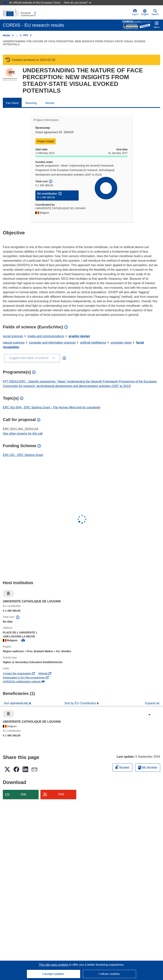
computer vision (121, 343)
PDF (61, 794)
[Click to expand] (149, 715)
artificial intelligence (93, 343)
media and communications (46, 336)
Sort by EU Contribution (81, 703)
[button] (145, 12)
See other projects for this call (23, 434)
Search (155, 12)
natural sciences (14, 343)
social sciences (13, 336)
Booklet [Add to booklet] (123, 767)
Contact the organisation (19, 673)
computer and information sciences (52, 343)
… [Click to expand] (17, 35)
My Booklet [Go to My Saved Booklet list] (148, 768)
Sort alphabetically (16, 703)
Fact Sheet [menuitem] (12, 103)
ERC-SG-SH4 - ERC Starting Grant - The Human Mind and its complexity (52, 407)
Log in (135, 12)
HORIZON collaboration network (24, 682)
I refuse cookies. (109, 974)
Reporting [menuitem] (31, 103)
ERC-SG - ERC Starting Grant (23, 455)
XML (24, 794)
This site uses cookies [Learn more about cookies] (54, 965)
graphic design (79, 336)
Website (45, 673)
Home (6, 35)
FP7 (26, 35)
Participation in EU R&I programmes (26, 678)
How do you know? (78, 3)
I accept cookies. (54, 974)
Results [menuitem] (50, 103)
